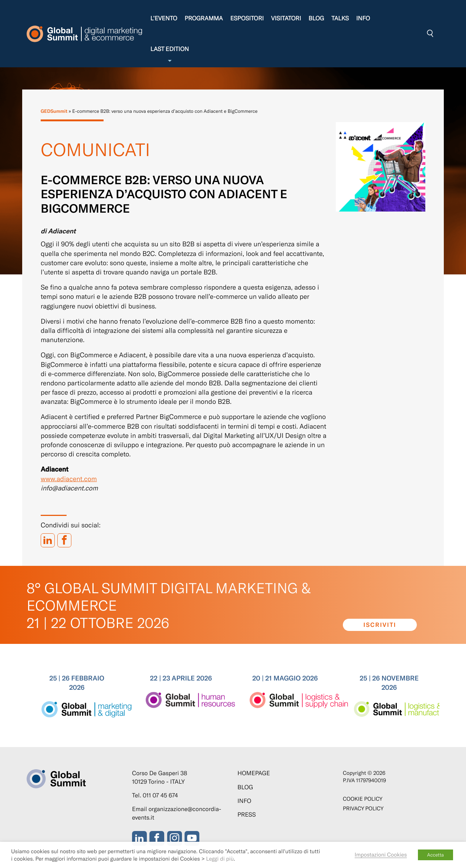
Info (363, 18)
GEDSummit (54, 111)
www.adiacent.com (69, 479)
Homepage (254, 773)
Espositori (247, 18)
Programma (204, 18)
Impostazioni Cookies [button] (381, 854)
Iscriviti (380, 625)
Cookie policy (363, 799)
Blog (316, 18)
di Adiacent (58, 231)
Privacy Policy (363, 808)
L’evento (164, 18)
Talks (340, 18)
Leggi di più (220, 858)
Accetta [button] (435, 855)
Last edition (169, 55)
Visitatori (286, 18)
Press (247, 815)
